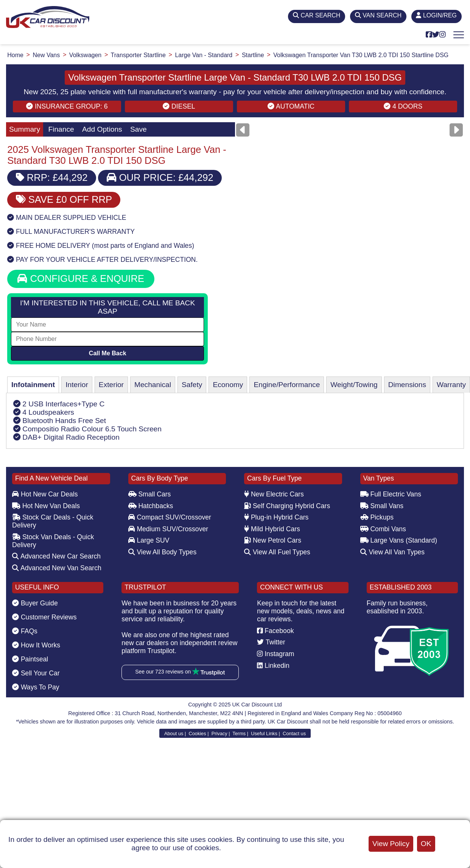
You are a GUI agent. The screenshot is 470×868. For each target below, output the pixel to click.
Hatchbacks (151, 506)
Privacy (219, 733)
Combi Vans (383, 529)
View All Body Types (163, 552)
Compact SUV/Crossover (170, 517)
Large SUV (149, 540)
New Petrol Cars (273, 540)
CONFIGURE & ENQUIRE (81, 278)
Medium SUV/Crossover (168, 529)
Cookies (197, 733)
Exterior (111, 385)
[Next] (456, 130)
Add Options (102, 129)
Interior (77, 385)
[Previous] (243, 130)
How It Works (36, 645)
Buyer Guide (35, 603)
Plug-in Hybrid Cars (276, 517)
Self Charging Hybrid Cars (287, 506)
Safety (192, 385)
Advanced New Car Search (56, 556)
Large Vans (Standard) (399, 540)
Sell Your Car (36, 673)
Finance (61, 129)
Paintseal (30, 659)
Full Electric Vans (391, 494)
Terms (239, 733)
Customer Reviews (44, 617)
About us (174, 733)
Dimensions (407, 385)
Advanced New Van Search (57, 568)
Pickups (377, 517)
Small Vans (382, 506)
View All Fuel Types (277, 552)
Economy (228, 385)
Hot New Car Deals (45, 494)
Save (139, 129)
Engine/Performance (287, 385)
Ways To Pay (36, 687)
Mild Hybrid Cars (272, 529)
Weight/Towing (354, 385)
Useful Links (264, 733)
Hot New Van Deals (46, 506)
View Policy (391, 844)
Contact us (294, 733)
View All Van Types (393, 552)
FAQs (25, 631)
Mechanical (153, 385)
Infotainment (33, 385)
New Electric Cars (274, 494)
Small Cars (150, 494)
